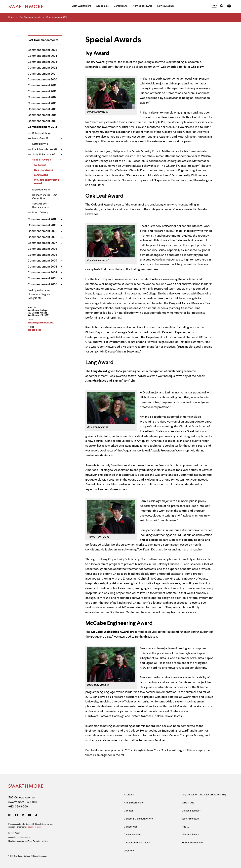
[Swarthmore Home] (26, 787)
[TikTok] (36, 816)
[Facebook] (16, 816)
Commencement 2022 (42, 68)
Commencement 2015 (42, 109)
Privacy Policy (15, 833)
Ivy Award (40, 165)
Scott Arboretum (190, 819)
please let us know (34, 827)
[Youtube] (30, 816)
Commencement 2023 (42, 62)
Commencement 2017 (42, 97)
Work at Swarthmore (192, 843)
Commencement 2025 (42, 50)
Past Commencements (43, 40)
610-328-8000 (34, 330)
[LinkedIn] (23, 816)
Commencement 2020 (42, 80)
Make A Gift (188, 803)
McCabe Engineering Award (46, 182)
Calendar (128, 811)
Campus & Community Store (138, 819)
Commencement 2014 (42, 115)
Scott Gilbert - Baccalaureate (41, 206)
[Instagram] (10, 816)
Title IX (185, 827)
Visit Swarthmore (190, 835)
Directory (129, 851)
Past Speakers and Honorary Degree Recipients (40, 294)
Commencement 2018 (42, 91)
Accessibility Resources (19, 837)
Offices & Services (191, 811)
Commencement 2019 (42, 85)
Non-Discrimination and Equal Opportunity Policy (30, 841)
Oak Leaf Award (44, 170)
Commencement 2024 (42, 56)
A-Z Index (129, 795)
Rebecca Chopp (42, 133)
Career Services (132, 835)
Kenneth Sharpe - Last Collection (45, 197)
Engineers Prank (41, 190)
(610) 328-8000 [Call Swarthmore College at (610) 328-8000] (18, 807)
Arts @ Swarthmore (134, 803)
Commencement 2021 (42, 74)
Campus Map (131, 827)
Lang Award (41, 175)
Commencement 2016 (42, 103)
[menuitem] (81, 6)
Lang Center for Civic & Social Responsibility (204, 795)
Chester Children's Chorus (137, 843)
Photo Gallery (40, 213)
